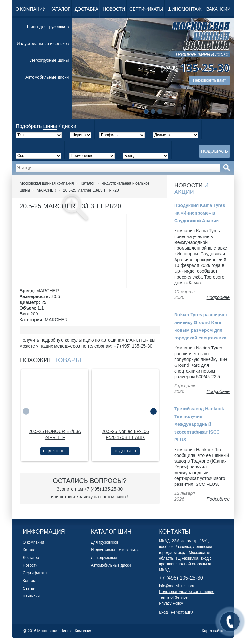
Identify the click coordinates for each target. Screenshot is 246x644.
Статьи (29, 588)
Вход (163, 612)
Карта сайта (213, 631)
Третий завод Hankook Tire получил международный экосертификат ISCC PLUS (199, 424)
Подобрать (214, 151)
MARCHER (56, 320)
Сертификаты (146, 9)
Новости (114, 9)
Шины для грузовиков (48, 26)
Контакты (31, 581)
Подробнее (55, 451)
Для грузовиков (105, 542)
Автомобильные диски (47, 77)
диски (69, 126)
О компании (31, 9)
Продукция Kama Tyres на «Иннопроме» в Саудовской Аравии (200, 213)
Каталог (60, 9)
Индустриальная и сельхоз (43, 43)
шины (50, 126)
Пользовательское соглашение (187, 592)
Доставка (86, 9)
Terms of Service (173, 597)
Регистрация (182, 612)
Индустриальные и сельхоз (115, 550)
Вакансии (218, 9)
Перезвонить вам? (210, 80)
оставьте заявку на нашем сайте (93, 497)
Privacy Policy (171, 603)
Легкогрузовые (104, 558)
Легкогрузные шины (49, 60)
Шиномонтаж (185, 9)
